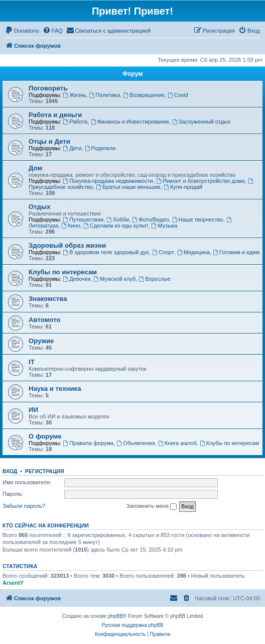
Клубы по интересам (63, 272)
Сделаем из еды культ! (116, 226)
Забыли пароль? (24, 506)
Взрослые (154, 279)
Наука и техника (55, 389)
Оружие (41, 341)
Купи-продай (183, 187)
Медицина (193, 252)
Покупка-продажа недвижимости (108, 181)
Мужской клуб (114, 279)
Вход (10, 471)
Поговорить (48, 88)
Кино (71, 226)
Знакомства (48, 299)
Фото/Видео (150, 220)
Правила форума (88, 443)
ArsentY (13, 583)
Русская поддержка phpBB (132, 625)
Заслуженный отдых (201, 122)
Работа (75, 122)
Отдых (40, 207)
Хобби (118, 220)
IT (32, 362)
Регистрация (45, 471)
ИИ (33, 410)
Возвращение (144, 95)
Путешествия (83, 220)
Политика (104, 95)
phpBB (115, 616)
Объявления (136, 443)
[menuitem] (22, 31)
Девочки (77, 279)
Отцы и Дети (49, 141)
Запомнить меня (152, 506)
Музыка (164, 226)
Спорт (163, 252)
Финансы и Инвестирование (130, 122)
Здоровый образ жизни (67, 245)
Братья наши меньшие (128, 187)
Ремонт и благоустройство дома (201, 181)
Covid (178, 95)
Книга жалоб (177, 443)
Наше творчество (198, 220)
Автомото (44, 320)
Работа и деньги (55, 115)
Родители (100, 148)
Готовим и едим (236, 252)
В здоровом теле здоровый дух (106, 252)
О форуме (45, 436)
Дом (35, 168)
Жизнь (74, 95)
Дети (72, 148)
